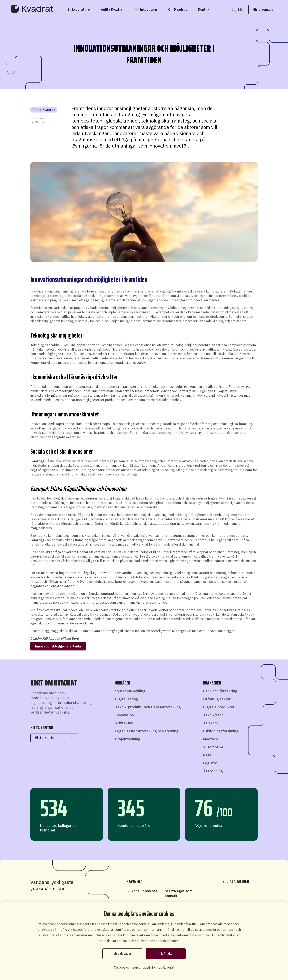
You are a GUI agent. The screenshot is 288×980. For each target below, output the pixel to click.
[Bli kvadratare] (79, 9)
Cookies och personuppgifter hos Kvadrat (144, 967)
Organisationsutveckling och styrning (147, 731)
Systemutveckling (130, 691)
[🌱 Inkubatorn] (146, 9)
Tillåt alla (166, 954)
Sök (238, 10)
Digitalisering (127, 699)
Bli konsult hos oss (142, 891)
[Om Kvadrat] (177, 9)
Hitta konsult (261, 10)
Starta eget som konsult (179, 893)
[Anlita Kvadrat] (112, 9)
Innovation (124, 715)
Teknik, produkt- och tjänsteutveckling (148, 707)
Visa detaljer (122, 954)
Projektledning (128, 739)
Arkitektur (124, 723)
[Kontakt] (204, 9)
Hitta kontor (54, 738)
